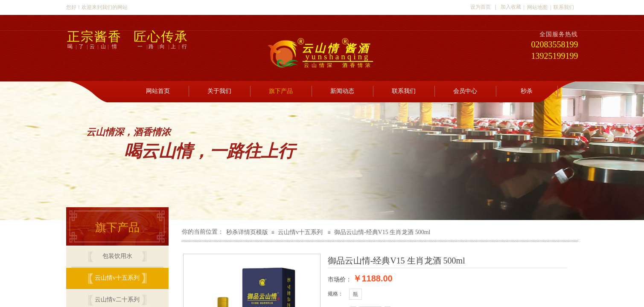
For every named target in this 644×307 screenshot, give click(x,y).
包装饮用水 (117, 256)
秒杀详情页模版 (247, 232)
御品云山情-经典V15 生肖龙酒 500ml (382, 232)
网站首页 (158, 91)
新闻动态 (342, 91)
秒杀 (527, 91)
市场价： (340, 279)
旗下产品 (281, 91)
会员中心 (465, 91)
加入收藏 (511, 7)
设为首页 (481, 7)
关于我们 (219, 91)
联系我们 (404, 91)
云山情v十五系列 (300, 232)
